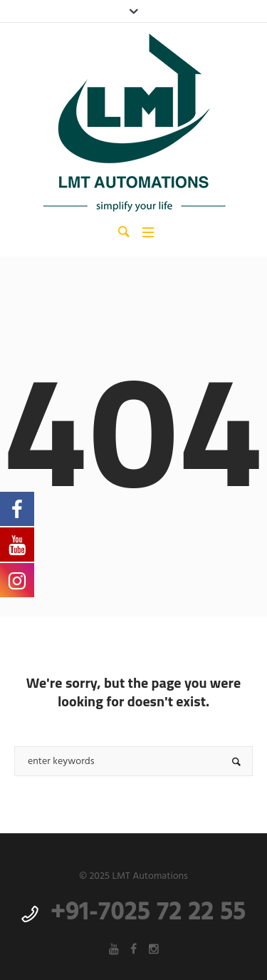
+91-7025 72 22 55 (148, 913)
